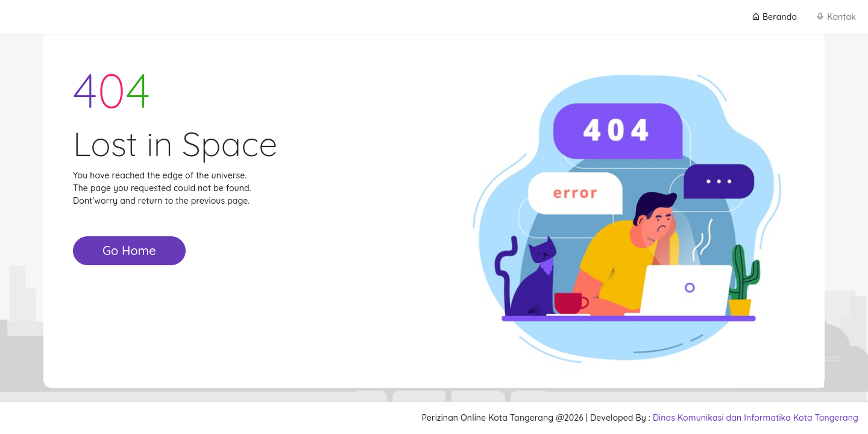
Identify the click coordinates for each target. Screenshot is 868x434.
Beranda (774, 17)
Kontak (836, 17)
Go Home (129, 250)
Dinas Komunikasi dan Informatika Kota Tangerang (756, 418)
